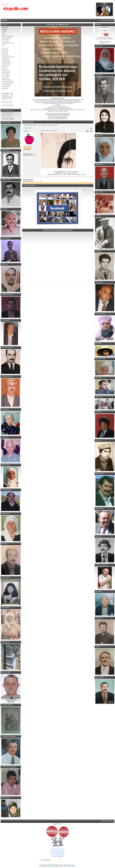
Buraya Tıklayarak (100, 39)
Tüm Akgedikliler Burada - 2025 (32, 125)
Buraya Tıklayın (105, 43)
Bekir (60, 174)
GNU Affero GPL (70, 866)
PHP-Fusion (50, 865)
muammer (11, 119)
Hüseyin (74, 174)
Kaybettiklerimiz (54, 125)
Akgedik (26, 131)
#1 (89, 131)
